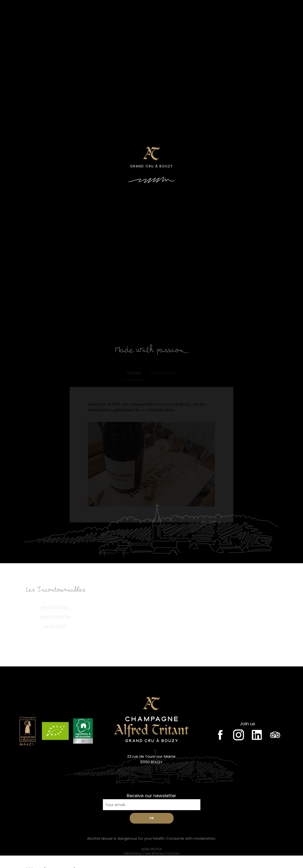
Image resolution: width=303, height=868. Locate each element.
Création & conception (151, 854)
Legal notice (152, 849)
